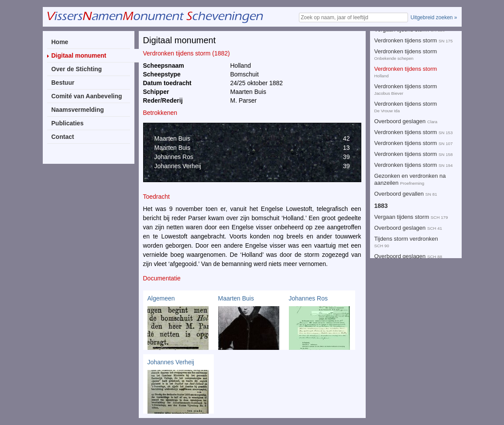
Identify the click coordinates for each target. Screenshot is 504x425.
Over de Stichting (77, 69)
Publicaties (68, 123)
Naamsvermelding (78, 110)
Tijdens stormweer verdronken (412, 105)
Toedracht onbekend (400, 87)
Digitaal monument (79, 55)
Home (60, 42)
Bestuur (63, 83)
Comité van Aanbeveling (87, 96)
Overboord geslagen (400, 57)
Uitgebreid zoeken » (434, 17)
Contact (63, 137)
